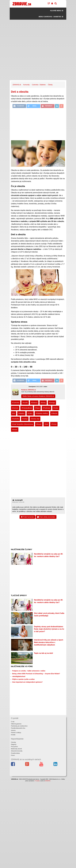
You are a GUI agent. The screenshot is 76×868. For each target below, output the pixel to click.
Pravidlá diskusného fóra (18, 728)
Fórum (13, 755)
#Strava (15, 430)
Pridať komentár (27, 517)
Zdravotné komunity (17, 751)
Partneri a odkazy (16, 733)
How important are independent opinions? (27, 682)
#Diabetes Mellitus (42, 413)
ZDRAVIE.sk (17, 85)
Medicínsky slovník (16, 749)
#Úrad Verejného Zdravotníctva (23, 424)
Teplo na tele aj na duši (43, 653)
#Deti (46, 424)
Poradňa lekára (15, 753)
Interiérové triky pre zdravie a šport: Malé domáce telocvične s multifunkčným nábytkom (49, 642)
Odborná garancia (16, 724)
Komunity (26, 85)
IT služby (37, 781)
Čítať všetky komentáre (46, 517)
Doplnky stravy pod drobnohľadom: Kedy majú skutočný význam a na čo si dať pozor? (49, 629)
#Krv (14, 413)
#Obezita (54, 413)
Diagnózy (14, 744)
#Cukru (30, 413)
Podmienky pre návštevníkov (19, 726)
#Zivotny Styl (35, 419)
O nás (13, 722)
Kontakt (13, 735)
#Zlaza (37, 408)
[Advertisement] (38, 35)
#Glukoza (34, 403)
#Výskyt (25, 419)
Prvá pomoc (14, 747)
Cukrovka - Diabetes (39, 85)
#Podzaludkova (27, 408)
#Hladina (21, 413)
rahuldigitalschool (19, 676)
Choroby (13, 742)
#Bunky (43, 403)
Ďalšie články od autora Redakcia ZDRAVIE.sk (38, 396)
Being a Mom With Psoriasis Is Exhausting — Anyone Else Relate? (36, 674)
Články (50, 85)
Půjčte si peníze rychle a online (23, 679)
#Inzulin (25, 403)
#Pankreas (46, 408)
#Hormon (15, 408)
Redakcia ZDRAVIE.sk (29, 390)
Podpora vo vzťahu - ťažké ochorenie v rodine (29, 671)
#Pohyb (54, 424)
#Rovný (39, 424)
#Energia (52, 403)
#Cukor (56, 408)
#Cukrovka (16, 403)
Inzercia (13, 730)
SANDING (48, 781)
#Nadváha (16, 419)
